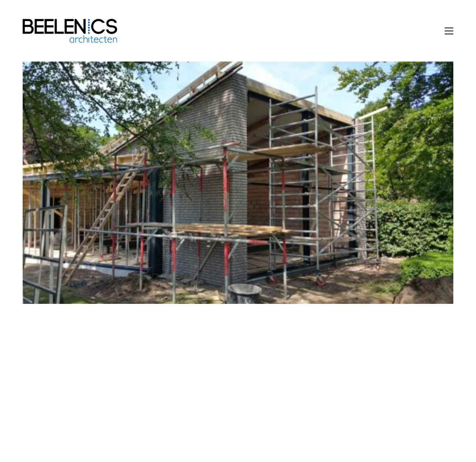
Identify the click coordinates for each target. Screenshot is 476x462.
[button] (449, 31)
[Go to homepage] (70, 31)
